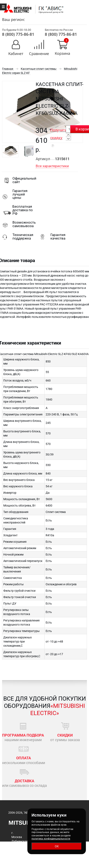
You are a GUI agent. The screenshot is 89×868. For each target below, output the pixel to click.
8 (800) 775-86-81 (18, 34)
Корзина (62, 53)
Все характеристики (52, 166)
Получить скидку (59, 138)
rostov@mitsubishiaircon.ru (67, 866)
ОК (57, 846)
